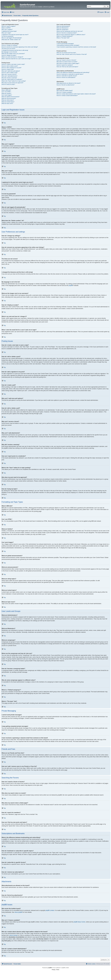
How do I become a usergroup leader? (67, 33)
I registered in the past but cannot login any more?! (15, 35)
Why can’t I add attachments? (9, 76)
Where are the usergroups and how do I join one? (70, 31)
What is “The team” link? (63, 38)
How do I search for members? (65, 65)
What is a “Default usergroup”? (65, 36)
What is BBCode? (6, 90)
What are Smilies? (6, 93)
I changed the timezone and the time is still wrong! (15, 50)
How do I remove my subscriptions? (66, 77)
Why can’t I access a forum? (9, 74)
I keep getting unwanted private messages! (68, 45)
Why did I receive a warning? (9, 78)
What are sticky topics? (8, 100)
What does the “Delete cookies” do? (11, 40)
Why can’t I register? (7, 29)
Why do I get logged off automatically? (12, 38)
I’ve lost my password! (7, 36)
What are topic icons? (7, 103)
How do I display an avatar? (9, 55)
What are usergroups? (62, 29)
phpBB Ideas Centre (79, 922)
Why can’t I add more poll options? (11, 71)
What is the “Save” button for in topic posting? (14, 81)
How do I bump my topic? (8, 84)
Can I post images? (7, 95)
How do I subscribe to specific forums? (67, 76)
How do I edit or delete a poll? (10, 73)
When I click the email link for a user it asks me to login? (16, 59)
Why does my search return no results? (67, 62)
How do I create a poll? (8, 69)
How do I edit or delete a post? (10, 66)
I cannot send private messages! (65, 44)
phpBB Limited (50, 910)
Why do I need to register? (9, 26)
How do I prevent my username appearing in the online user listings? (20, 47)
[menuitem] (12, 12)
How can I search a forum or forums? (66, 60)
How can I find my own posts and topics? (67, 67)
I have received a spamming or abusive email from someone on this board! (76, 47)
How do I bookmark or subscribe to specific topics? (70, 74)
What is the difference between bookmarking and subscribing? (73, 72)
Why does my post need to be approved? (13, 83)
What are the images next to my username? (13, 54)
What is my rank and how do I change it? (12, 57)
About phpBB (18, 912)
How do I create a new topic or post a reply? (13, 64)
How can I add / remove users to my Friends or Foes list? (72, 54)
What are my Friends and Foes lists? (66, 53)
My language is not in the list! (9, 52)
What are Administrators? (63, 26)
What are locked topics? (8, 102)
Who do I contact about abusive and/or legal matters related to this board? (76, 94)
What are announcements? (9, 98)
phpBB (71, 285)
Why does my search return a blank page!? (68, 63)
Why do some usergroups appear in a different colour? (71, 35)
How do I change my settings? (10, 45)
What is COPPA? (6, 28)
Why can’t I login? (6, 33)
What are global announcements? (11, 97)
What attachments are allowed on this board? (69, 83)
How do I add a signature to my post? (11, 68)
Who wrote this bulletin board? (65, 90)
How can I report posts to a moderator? (12, 79)
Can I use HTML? (6, 92)
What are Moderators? (62, 28)
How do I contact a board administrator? (67, 95)
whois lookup (13, 935)
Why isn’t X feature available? (64, 92)
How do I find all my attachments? (66, 85)
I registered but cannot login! (9, 31)
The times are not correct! (8, 49)
